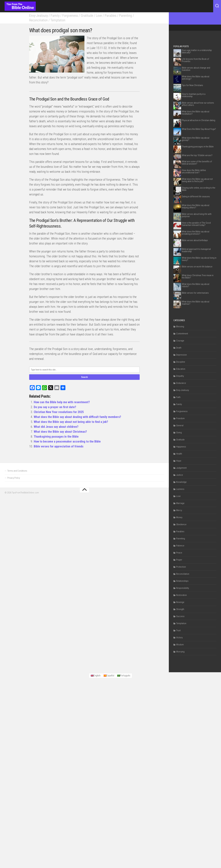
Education (181, 369)
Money (179, 517)
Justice (180, 475)
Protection (181, 567)
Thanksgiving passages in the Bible (56, 437)
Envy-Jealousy (39, 16)
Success (180, 616)
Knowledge (181, 482)
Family (55, 16)
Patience (180, 546)
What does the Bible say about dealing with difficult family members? (77, 417)
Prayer (179, 560)
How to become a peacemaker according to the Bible (67, 441)
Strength (180, 609)
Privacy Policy (14, 545)
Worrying (180, 652)
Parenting (126, 16)
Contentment (182, 334)
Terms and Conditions (17, 538)
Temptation (58, 20)
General (180, 425)
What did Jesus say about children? (56, 427)
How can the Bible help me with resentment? (62, 402)
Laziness (180, 489)
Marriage (180, 503)
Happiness (181, 447)
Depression (181, 355)
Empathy (180, 376)
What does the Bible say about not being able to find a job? (71, 422)
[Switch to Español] (109, 768)
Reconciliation (38, 20)
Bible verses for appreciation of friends (59, 446)
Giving (179, 433)
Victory (179, 638)
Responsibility (183, 588)
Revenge (180, 602)
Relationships (182, 581)
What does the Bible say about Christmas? (60, 432)
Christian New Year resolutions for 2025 (59, 412)
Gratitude (87, 16)
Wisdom (180, 645)
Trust (178, 630)
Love (99, 16)
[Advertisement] (84, 485)
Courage (180, 341)
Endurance (181, 383)
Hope (179, 461)
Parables (111, 16)
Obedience (181, 524)
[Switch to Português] (124, 768)
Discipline (181, 362)
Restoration (181, 595)
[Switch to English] (96, 768)
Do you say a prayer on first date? (55, 407)
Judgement (181, 468)
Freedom (180, 418)
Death (179, 348)
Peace (179, 553)
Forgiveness (70, 16)
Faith (178, 397)
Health (179, 454)
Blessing (180, 327)
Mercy (179, 510)
